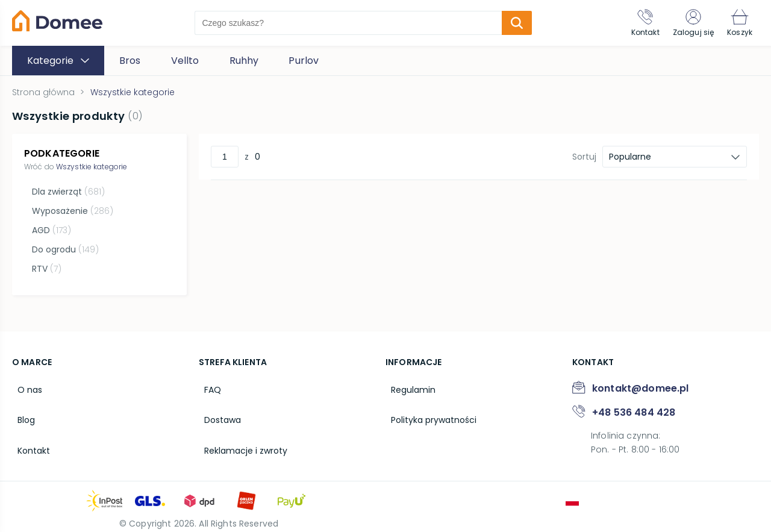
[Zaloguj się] (684, 23)
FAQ (207, 382)
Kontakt (28, 434)
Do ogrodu (64, 249)
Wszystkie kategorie (92, 167)
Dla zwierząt (67, 192)
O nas (24, 382)
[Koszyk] (737, 23)
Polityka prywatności (428, 408)
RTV (45, 269)
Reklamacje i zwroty (240, 434)
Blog (21, 408)
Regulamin (408, 382)
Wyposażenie (71, 211)
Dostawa (217, 408)
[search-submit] (508, 23)
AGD (50, 230)
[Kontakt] (630, 23)
